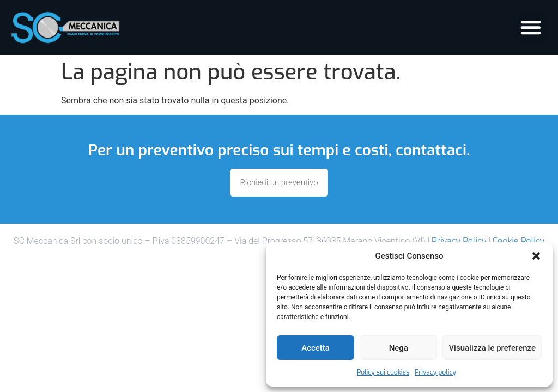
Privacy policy (435, 372)
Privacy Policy (459, 241)
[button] (536, 256)
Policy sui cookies (383, 372)
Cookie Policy (518, 241)
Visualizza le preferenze (492, 348)
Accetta (316, 348)
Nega (399, 348)
